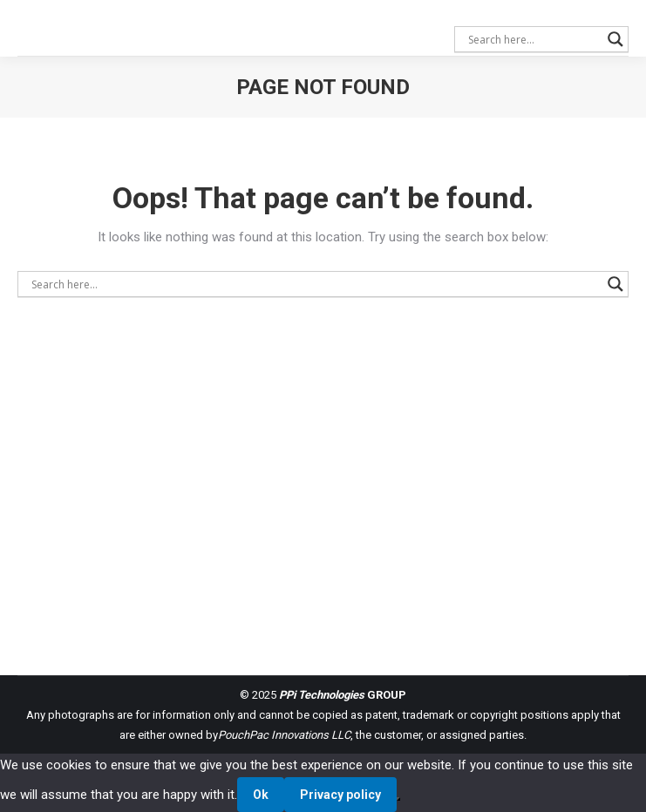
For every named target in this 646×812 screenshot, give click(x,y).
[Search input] (534, 39)
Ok (261, 795)
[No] (398, 799)
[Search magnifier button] (615, 39)
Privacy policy (340, 795)
